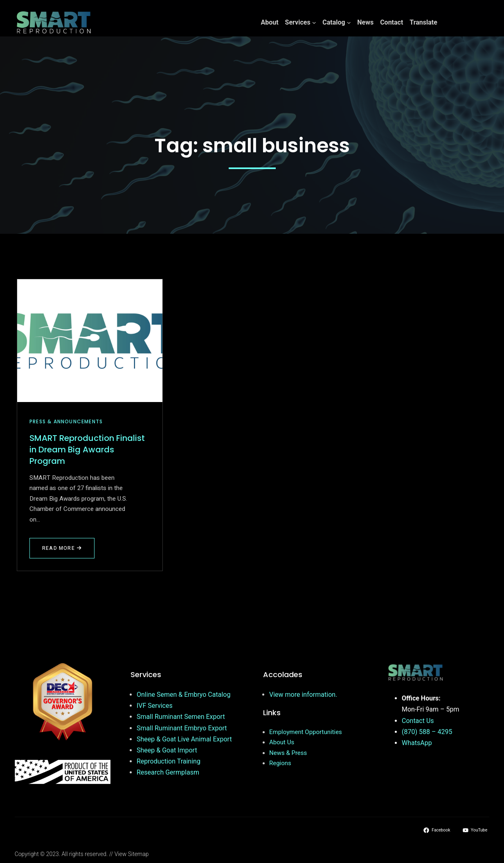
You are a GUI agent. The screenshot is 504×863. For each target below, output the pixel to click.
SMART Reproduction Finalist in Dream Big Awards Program (87, 450)
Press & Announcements (66, 421)
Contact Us (418, 721)
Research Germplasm (168, 772)
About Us (282, 742)
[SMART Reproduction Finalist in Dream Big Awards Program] (90, 341)
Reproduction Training (169, 761)
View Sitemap (132, 854)
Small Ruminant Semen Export (181, 717)
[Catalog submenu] (349, 23)
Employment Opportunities (306, 732)
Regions (280, 763)
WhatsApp (417, 743)
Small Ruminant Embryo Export (182, 728)
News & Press (288, 753)
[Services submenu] (314, 23)
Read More (63, 551)
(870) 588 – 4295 (427, 732)
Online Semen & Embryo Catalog (183, 695)
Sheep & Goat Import (167, 750)
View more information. (303, 695)
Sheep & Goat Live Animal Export (184, 739)
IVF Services (155, 706)
